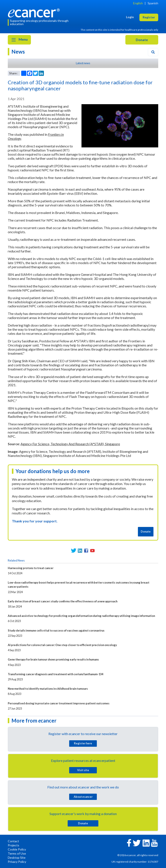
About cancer (83, 797)
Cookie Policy (17, 849)
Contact (13, 841)
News (18, 52)
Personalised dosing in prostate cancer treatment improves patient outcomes (59, 703)
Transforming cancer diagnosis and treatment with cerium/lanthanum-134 (55, 674)
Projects (14, 845)
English (138, 3)
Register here (83, 743)
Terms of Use (17, 853)
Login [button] (130, 17)
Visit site (83, 770)
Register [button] (149, 17)
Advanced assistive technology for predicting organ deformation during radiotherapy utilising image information (81, 616)
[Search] (153, 52)
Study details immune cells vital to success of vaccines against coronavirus (56, 630)
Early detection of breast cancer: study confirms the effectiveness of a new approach (63, 601)
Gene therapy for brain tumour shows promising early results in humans (53, 659)
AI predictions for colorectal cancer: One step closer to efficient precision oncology (62, 645)
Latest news (83, 63)
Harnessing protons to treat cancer (31, 568)
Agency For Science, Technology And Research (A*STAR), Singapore (70, 444)
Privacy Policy (17, 862)
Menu (19, 40)
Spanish (153, 3)
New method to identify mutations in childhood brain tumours (48, 689)
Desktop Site (17, 858)
